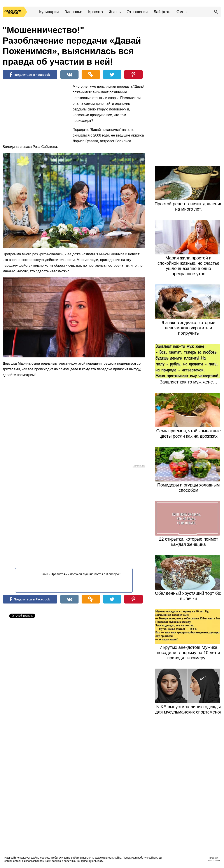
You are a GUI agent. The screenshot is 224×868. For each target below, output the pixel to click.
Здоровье (73, 12)
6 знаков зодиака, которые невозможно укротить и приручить (189, 328)
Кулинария (49, 12)
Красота (95, 12)
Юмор (181, 12)
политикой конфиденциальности (83, 861)
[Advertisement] (35, 112)
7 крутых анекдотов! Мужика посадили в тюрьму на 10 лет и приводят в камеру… (188, 653)
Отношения (137, 12)
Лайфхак (162, 12)
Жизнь (115, 12)
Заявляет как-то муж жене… (188, 382)
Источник (139, 466)
